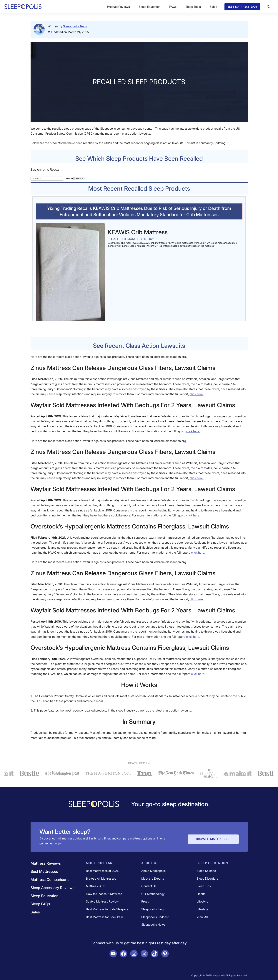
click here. (197, 394)
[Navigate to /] (94, 804)
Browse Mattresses (213, 839)
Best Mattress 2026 (242, 7)
